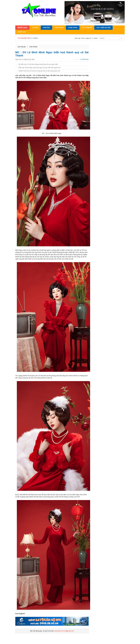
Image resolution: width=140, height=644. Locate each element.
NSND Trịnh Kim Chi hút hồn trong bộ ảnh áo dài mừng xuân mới (39, 71)
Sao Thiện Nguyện (104, 28)
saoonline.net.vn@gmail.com (64, 631)
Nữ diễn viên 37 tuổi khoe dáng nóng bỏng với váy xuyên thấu (38, 64)
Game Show (73, 28)
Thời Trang (59, 28)
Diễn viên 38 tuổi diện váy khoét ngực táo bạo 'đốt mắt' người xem (40, 68)
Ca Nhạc (35, 28)
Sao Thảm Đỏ (87, 28)
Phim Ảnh (46, 28)
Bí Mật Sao (22, 32)
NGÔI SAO (22, 28)
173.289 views (84, 59)
